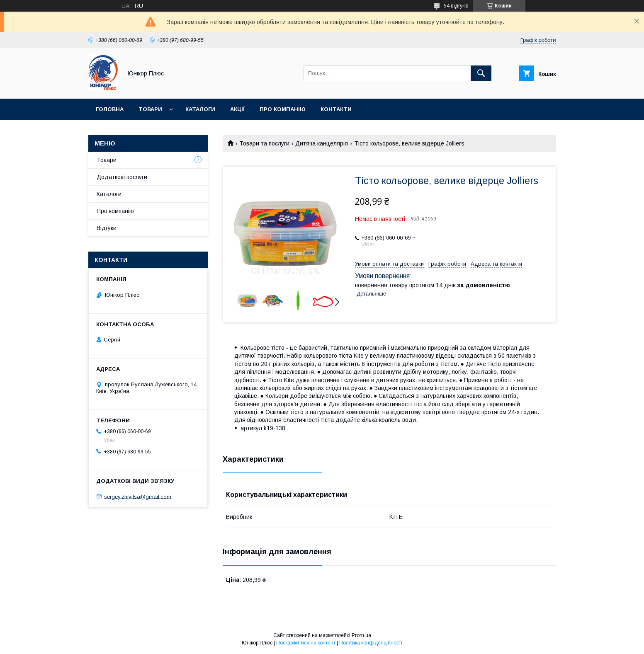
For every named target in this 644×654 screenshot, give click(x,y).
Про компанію (283, 109)
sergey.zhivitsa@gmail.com (138, 496)
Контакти (336, 109)
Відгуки (107, 228)
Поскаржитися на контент (306, 643)
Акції (237, 109)
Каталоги (200, 109)
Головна (110, 109)
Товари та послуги (264, 143)
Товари (150, 109)
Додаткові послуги (122, 177)
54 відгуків (456, 6)
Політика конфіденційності (371, 643)
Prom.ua (361, 635)
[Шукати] (481, 73)
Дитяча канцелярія (322, 143)
